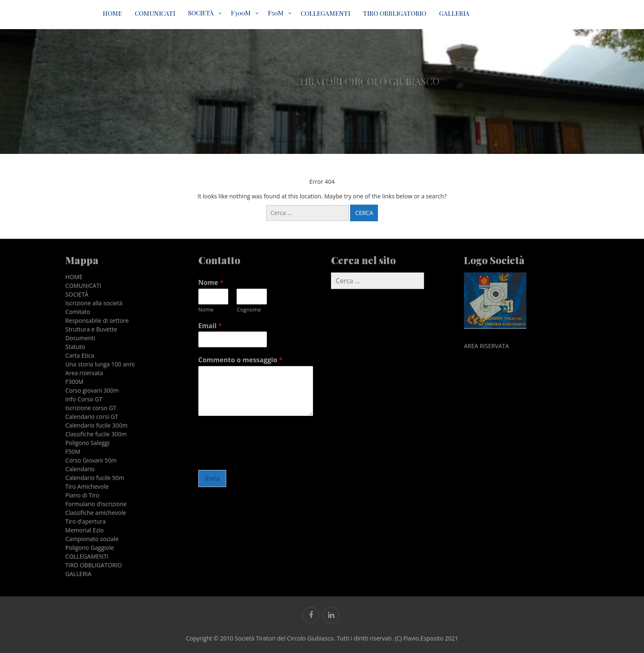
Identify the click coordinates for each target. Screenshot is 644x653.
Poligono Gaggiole (90, 548)
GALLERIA (454, 13)
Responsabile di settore (97, 320)
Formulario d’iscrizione (96, 504)
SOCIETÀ (201, 13)
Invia (212, 478)
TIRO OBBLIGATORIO (395, 13)
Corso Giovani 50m (91, 460)
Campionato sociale (92, 539)
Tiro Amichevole (87, 486)
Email (210, 326)
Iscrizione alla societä (94, 303)
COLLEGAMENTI (325, 13)
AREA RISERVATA (486, 346)
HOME (112, 13)
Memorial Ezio (84, 530)
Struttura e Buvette (91, 329)
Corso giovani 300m (92, 390)
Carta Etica (80, 355)
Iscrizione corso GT (91, 408)
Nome (211, 283)
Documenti (80, 338)
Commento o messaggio (241, 360)
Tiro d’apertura (85, 521)
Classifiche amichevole (96, 513)
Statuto (75, 347)
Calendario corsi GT (92, 417)
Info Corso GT (84, 399)
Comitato (78, 312)
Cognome (249, 310)
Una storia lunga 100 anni (100, 364)
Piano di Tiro (82, 495)
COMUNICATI (155, 13)
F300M (241, 13)
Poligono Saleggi (87, 443)
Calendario (80, 469)
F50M (276, 13)
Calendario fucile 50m (95, 478)
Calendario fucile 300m (96, 425)
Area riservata (84, 373)
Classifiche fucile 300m (96, 434)
